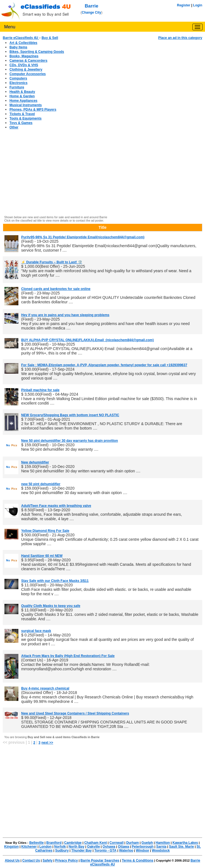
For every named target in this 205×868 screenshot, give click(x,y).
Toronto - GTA (106, 850)
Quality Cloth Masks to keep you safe (51, 606)
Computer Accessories (28, 74)
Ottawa (123, 847)
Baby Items (18, 47)
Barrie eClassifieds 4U (21, 38)
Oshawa (109, 847)
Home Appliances (23, 101)
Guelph (147, 843)
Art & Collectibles (23, 43)
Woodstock (161, 850)
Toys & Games (21, 123)
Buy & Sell (50, 38)
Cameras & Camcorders (28, 61)
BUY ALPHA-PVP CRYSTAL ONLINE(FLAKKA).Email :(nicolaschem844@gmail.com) (87, 340)
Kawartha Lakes (185, 843)
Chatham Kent (95, 843)
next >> (47, 743)
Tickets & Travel (22, 114)
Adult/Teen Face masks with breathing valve (56, 506)
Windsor (143, 850)
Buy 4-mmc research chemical (45, 688)
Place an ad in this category (180, 38)
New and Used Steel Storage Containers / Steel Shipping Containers (75, 713)
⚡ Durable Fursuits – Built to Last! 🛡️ (52, 262)
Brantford (54, 843)
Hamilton (163, 843)
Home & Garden (22, 96)
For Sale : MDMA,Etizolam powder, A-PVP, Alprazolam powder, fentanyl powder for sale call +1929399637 (104, 365)
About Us (12, 860)
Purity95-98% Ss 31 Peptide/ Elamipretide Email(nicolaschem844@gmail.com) (83, 237)
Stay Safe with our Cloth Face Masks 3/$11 (55, 581)
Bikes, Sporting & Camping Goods (37, 52)
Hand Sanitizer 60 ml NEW (42, 556)
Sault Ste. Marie (181, 847)
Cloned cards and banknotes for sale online (56, 289)
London (45, 847)
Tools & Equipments (25, 118)
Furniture (17, 87)
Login (198, 5)
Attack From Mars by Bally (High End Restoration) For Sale (68, 656)
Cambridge (73, 843)
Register (184, 5)
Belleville (36, 843)
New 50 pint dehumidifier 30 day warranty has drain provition (69, 441)
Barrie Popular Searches (100, 860)
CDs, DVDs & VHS (24, 65)
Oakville (94, 847)
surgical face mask (36, 631)
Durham (132, 843)
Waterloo (126, 850)
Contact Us (31, 860)
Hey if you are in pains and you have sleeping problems (65, 315)
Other (14, 127)
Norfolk (60, 847)
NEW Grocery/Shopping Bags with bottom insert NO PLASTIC (70, 415)
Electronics (19, 83)
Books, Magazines (24, 56)
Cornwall (117, 843)
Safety (48, 860)
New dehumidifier (35, 462)
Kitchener (29, 847)
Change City (92, 13)
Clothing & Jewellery (26, 70)
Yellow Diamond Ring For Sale (45, 531)
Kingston (11, 847)
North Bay (76, 847)
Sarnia (161, 847)
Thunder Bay (81, 850)
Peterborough (143, 847)
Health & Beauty (22, 92)
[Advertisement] (102, 175)
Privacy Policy (66, 860)
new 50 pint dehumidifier (41, 484)
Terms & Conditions (138, 860)
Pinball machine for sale (40, 390)
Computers (18, 78)
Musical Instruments (26, 105)
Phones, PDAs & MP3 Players (33, 110)
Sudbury (62, 850)
